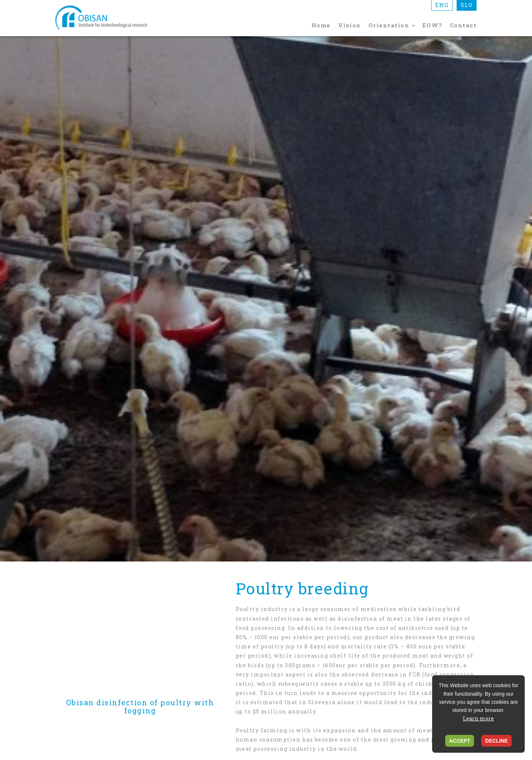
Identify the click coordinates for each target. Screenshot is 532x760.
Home (321, 25)
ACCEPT (460, 741)
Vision (349, 25)
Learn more (478, 718)
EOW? (432, 25)
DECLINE (496, 741)
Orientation (392, 25)
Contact (463, 25)
